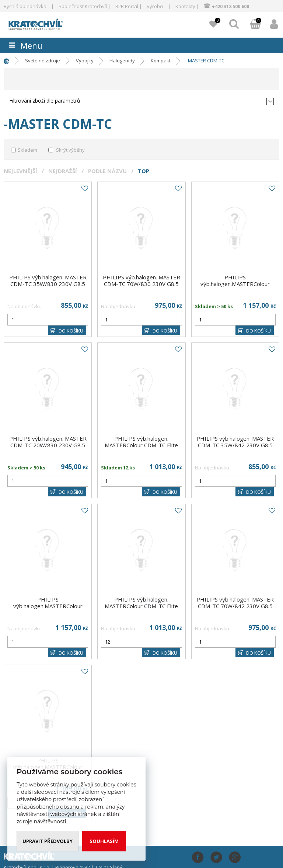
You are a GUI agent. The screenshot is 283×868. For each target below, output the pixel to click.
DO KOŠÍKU (71, 331)
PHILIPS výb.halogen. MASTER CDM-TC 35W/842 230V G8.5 (235, 442)
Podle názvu (107, 171)
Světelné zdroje (43, 61)
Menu (31, 45)
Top (144, 171)
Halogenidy (122, 61)
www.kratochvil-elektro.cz (46, 24)
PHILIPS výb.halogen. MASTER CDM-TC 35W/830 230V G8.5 (48, 280)
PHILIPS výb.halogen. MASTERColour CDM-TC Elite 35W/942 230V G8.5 (141, 606)
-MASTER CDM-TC (205, 61)
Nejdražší (63, 171)
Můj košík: (255, 25)
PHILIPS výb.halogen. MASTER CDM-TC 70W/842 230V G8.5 (235, 603)
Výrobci (155, 6)
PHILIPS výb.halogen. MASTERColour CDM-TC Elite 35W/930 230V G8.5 (141, 445)
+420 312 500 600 (230, 6)
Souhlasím (104, 841)
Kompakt (161, 61)
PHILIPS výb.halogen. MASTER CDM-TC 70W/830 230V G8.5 (141, 280)
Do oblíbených (84, 189)
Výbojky (85, 61)
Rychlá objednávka (25, 6)
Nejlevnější (20, 171)
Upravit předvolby (48, 841)
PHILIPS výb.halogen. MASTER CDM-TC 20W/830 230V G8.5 (48, 442)
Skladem (27, 150)
